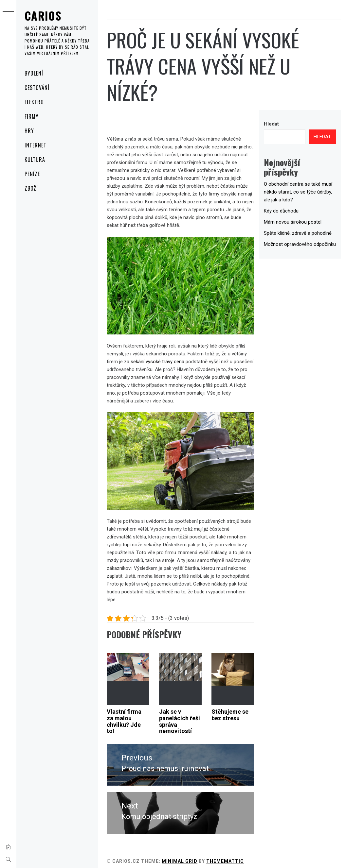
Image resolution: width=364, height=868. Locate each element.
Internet (36, 145)
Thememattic (240, 854)
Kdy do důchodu (286, 211)
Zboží (31, 188)
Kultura (35, 160)
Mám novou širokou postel (298, 222)
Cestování (37, 88)
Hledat (277, 124)
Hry (29, 131)
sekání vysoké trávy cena (189, 363)
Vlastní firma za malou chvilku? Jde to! (139, 717)
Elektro (34, 102)
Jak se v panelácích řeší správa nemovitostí (187, 717)
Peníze (32, 174)
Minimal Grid (194, 854)
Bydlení (34, 73)
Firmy (32, 116)
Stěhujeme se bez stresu (238, 710)
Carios (43, 16)
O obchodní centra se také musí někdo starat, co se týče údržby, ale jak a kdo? (301, 192)
